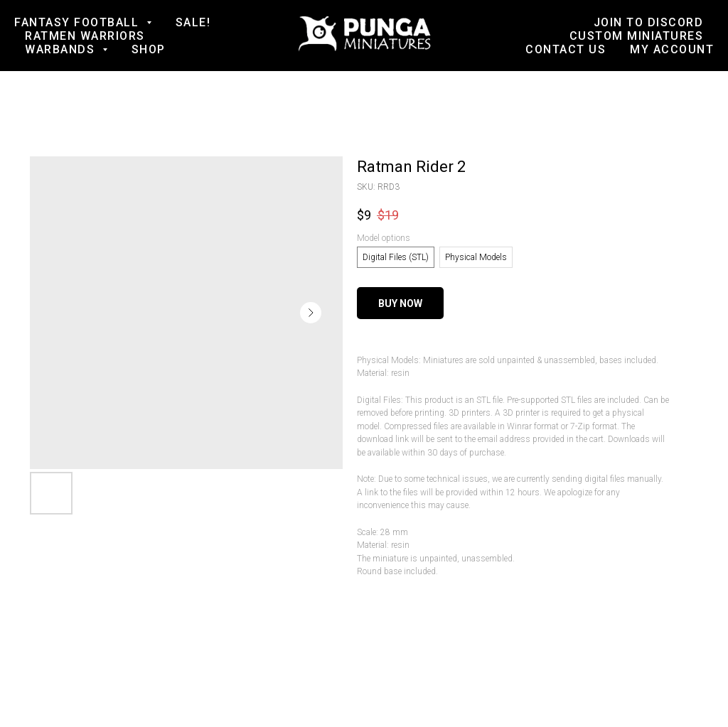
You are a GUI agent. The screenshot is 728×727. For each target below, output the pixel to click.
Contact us (566, 49)
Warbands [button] (62, 49)
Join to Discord (649, 22)
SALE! (193, 22)
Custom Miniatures (637, 36)
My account (672, 49)
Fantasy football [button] (79, 22)
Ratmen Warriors (85, 36)
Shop (149, 49)
